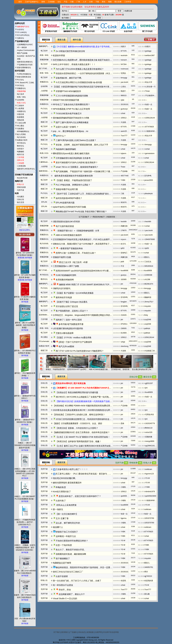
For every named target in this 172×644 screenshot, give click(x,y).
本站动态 (82, 632)
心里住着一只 (126, 87)
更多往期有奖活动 (24, 77)
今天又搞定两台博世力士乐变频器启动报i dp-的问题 (79, 82)
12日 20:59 (142, 87)
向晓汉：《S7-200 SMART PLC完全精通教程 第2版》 (25, 497)
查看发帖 (21, 258)
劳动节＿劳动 (65, 590)
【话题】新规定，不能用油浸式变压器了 (74, 180)
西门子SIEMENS (45, 69)
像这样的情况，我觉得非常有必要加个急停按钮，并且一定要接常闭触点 (88, 567)
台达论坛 (21, 29)
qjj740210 (148, 576)
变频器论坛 (21, 88)
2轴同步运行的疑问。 (63, 288)
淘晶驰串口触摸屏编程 (66, 149)
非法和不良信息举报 (111, 632)
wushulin (124, 55)
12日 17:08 (142, 222)
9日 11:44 (141, 180)
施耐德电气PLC (45, 284)
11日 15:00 (142, 235)
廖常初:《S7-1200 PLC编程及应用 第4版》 (25, 275)
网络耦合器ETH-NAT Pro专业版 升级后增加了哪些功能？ (81, 212)
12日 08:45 (142, 131)
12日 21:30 (142, 78)
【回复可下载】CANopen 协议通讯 (72, 302)
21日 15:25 (142, 388)
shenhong (124, 346)
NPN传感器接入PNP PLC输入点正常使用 (71, 109)
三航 (122, 194)
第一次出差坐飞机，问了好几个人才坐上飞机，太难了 (77, 581)
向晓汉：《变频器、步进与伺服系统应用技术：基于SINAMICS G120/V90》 (25, 547)
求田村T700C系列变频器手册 (66, 100)
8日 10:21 (141, 189)
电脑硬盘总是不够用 (62, 563)
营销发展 (133, 463)
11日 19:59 (142, 505)
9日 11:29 (141, 185)
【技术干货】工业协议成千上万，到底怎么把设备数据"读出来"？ (85, 194)
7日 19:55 (141, 302)
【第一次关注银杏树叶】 (67, 514)
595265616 (149, 266)
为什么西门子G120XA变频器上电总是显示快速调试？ (80, 69)
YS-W (147, 478)
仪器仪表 (21, 114)
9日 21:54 (141, 514)
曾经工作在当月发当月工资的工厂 (68, 572)
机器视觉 (21, 117)
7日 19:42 (141, 306)
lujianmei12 (125, 153)
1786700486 (125, 230)
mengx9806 (150, 441)
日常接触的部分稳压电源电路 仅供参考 (73, 158)
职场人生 (21, 184)
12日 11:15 (142, 122)
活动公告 (21, 199)
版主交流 (21, 202)
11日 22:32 (142, 231)
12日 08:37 (142, 501)
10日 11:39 (142, 244)
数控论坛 (21, 146)
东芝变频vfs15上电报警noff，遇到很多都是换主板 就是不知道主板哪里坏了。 (87, 60)
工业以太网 (21, 123)
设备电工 (124, 253)
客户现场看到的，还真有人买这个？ (72, 311)
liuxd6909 (124, 271)
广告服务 (73, 632)
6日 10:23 (141, 351)
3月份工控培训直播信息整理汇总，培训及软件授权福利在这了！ (85, 419)
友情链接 (90, 632)
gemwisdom (150, 153)
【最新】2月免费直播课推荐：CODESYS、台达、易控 (78, 423)
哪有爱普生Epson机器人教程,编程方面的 (71, 153)
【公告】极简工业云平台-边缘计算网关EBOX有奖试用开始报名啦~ (86, 446)
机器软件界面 (59, 55)
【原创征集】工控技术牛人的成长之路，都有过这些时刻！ (79, 415)
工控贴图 (21, 163)
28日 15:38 (142, 424)
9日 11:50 (141, 257)
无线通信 (21, 129)
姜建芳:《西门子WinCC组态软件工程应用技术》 (25, 595)
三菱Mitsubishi (45, 162)
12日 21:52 (142, 60)
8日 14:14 (141, 275)
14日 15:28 (142, 474)
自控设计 (21, 149)
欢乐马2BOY (126, 244)
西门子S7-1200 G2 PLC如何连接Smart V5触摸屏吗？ (80, 351)
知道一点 (149, 104)
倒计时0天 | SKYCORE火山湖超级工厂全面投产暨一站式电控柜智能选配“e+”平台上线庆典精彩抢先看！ (102, 397)
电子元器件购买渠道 (65, 226)
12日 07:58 (142, 492)
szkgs (123, 342)
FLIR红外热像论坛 (24, 74)
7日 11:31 (141, 198)
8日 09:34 (141, 288)
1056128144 (125, 118)
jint (122, 284)
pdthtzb (147, 328)
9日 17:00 (141, 171)
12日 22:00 (142, 51)
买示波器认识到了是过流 (67, 306)
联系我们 (65, 632)
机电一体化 (21, 97)
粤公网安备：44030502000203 (107, 642)
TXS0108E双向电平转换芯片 (69, 114)
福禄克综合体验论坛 (25, 62)
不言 (122, 266)
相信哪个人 (58, 527)
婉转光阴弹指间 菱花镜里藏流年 (67, 483)
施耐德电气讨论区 (70, 27)
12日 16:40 (142, 105)
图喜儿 (147, 257)
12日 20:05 (142, 446)
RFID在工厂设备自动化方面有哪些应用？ (71, 104)
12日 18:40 (142, 100)
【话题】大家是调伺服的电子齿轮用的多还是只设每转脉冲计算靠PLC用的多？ (88, 87)
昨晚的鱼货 (61, 487)
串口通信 (21, 126)
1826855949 (125, 279)
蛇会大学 (149, 82)
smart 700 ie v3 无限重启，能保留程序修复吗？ (77, 167)
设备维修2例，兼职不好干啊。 (69, 78)
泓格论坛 (21, 38)
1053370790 (149, 518)
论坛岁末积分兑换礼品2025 (97, 7)
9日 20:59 (141, 253)
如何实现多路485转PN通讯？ (69, 198)
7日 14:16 (141, 194)
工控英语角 (21, 166)
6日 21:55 (141, 567)
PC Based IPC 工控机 (26, 83)
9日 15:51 (141, 176)
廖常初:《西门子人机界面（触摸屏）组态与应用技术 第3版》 (25, 324)
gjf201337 (149, 383)
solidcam (149, 469)
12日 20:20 (142, 478)
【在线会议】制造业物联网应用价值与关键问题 (77, 392)
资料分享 (21, 160)
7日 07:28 (141, 333)
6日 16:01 (141, 207)
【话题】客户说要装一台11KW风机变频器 (75, 293)
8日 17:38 (141, 541)
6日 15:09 (141, 346)
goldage (148, 51)
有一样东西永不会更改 (63, 585)
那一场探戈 (58, 509)
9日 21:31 (141, 158)
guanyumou (125, 275)
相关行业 (21, 154)
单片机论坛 (21, 143)
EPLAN (44, 202)
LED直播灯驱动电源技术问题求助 (68, 328)
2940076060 (150, 239)
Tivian (148, 91)
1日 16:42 (141, 428)
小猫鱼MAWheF (151, 131)
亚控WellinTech (45, 315)
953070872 (125, 202)
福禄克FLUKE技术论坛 (26, 169)
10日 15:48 (142, 401)
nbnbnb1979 (150, 492)
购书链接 (29, 258)
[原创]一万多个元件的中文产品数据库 (75, 342)
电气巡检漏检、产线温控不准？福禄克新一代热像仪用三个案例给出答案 (88, 171)
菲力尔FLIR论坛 (23, 35)
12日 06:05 (142, 226)
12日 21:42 (142, 69)
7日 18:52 (141, 599)
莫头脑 (147, 594)
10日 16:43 (142, 239)
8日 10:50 (141, 590)
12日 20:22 (142, 483)
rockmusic (125, 69)
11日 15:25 (142, 47)
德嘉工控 (44, 122)
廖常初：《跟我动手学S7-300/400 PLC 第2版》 (25, 420)
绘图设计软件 (22, 140)
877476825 (125, 51)
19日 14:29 (142, 410)
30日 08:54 (142, 383)
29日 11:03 (142, 437)
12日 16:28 (142, 109)
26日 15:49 (142, 419)
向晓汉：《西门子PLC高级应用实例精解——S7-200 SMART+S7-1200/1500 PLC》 (25, 471)
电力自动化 (21, 137)
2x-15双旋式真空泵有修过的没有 (70, 51)
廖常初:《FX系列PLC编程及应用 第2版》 (25, 297)
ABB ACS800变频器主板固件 (69, 235)
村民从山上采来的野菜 (66, 505)
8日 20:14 (141, 527)
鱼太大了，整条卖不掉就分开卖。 (71, 550)
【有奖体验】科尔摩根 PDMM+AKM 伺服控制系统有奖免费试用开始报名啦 (87, 406)
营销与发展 (21, 187)
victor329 (149, 432)
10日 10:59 (142, 154)
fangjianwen (125, 302)
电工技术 (21, 94)
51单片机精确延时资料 (66, 275)
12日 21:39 (142, 73)
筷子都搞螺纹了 (63, 559)
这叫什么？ (61, 136)
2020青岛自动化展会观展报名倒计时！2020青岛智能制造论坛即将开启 (85, 410)
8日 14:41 (141, 550)
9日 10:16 (141, 523)
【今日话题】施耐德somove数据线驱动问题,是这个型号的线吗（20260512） (90, 47)
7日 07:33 (141, 329)
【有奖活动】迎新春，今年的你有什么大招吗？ (77, 428)
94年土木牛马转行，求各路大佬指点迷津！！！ (74, 64)
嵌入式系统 (21, 134)
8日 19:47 (141, 536)
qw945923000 (126, 496)
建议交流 (147, 377)
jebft (122, 262)
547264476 (125, 64)
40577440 (124, 176)
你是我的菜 (125, 581)
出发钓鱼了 (61, 501)
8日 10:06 (141, 284)
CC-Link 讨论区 (109, 27)
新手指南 (66, 7)
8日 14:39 (141, 545)
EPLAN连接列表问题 (65, 203)
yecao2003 (149, 180)
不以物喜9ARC (151, 96)
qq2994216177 (151, 446)
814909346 (125, 333)
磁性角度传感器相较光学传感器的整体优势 (73, 176)
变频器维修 (21, 91)
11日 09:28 (142, 145)
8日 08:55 (141, 293)
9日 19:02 (141, 167)
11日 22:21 (142, 136)
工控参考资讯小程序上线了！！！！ (72, 469)
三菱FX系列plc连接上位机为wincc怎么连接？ (76, 140)
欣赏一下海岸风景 (64, 545)
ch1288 (147, 279)
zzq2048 (148, 320)
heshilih (124, 222)
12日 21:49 (142, 64)
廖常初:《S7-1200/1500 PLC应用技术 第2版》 (25, 253)
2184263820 (125, 315)
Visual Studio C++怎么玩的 (65, 598)
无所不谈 (21, 190)
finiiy (146, 315)
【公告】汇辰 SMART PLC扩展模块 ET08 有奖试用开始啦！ (83, 437)
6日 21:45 (141, 337)
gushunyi (124, 109)
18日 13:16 (142, 397)
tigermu (124, 518)
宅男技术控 (125, 73)
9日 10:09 (141, 563)
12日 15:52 (142, 113)
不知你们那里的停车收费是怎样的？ (72, 541)
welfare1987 (150, 55)
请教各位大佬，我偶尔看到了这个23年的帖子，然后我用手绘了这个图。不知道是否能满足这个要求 (97, 244)
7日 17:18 (141, 315)
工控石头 (148, 262)
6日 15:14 (141, 342)
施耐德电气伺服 (45, 46)
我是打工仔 (125, 91)
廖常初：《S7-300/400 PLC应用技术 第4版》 (25, 351)
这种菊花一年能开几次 (66, 536)
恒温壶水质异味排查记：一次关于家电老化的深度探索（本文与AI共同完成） (90, 73)
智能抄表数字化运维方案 (67, 189)
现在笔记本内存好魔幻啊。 (65, 478)
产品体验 (124, 171)
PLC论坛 (20, 80)
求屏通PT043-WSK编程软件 (68, 91)
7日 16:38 (141, 320)
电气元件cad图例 (66, 346)
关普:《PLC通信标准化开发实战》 (25, 619)
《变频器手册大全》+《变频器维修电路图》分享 (78, 231)
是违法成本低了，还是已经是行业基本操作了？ (80, 496)
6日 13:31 (141, 585)
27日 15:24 (142, 415)
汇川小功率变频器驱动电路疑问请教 (72, 96)
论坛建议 (21, 197)
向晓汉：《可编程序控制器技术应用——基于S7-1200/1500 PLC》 (25, 521)
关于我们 (57, 632)
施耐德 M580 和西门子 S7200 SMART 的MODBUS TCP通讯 (86, 284)
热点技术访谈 (22, 178)
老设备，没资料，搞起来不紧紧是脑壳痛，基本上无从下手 (82, 145)
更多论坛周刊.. (25, 230)
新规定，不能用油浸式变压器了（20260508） (56, 369)
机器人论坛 (21, 103)
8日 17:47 (141, 554)
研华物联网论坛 (23, 131)
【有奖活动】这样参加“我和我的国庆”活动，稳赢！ (79, 441)
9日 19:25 (141, 509)
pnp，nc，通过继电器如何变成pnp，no (71, 131)
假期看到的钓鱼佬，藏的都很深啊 (71, 554)
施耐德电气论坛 (23, 27)
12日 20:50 (142, 91)
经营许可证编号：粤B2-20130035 (82, 642)
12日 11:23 (142, 487)
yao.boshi (124, 82)
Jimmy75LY (149, 302)
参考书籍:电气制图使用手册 (71, 324)
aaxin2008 (125, 131)
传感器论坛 (21, 111)
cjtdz (122, 100)
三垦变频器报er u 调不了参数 (66, 266)
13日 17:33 (142, 469)
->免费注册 (128, 11)
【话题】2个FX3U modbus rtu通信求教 (74, 338)
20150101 (124, 104)
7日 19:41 (141, 311)
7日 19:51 (141, 558)
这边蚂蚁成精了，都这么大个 (72, 594)
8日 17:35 (141, 532)
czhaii (123, 113)
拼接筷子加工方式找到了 (67, 532)
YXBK (123, 180)
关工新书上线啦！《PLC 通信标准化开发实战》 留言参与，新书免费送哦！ (89, 474)
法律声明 (98, 632)
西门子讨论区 (147, 27)
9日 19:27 (141, 162)
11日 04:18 (142, 149)
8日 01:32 (141, 297)
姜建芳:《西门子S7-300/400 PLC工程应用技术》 (25, 571)
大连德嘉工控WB (127, 122)
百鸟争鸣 (148, 176)
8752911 (124, 324)
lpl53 (122, 248)
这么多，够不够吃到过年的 (68, 523)
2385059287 (125, 328)
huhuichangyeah (127, 60)
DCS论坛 (21, 85)
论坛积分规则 (76, 7)
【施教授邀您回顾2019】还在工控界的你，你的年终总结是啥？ (81, 432)
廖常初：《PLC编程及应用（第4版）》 (25, 374)
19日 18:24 (142, 441)
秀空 (146, 572)
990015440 (125, 96)
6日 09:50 (141, 576)
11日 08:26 (142, 496)
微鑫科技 (148, 297)
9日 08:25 (141, 581)
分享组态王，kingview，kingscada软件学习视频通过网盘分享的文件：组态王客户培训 (92, 315)
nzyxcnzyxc (125, 239)
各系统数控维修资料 (65, 280)
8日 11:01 (141, 280)
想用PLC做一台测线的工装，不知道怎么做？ (76, 253)
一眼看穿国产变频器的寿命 (71, 248)
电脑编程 (21, 152)
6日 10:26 (141, 211)
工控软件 (21, 106)
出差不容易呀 (62, 576)
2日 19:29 (141, 406)
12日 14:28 (142, 118)
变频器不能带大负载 (62, 257)
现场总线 (21, 120)
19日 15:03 (142, 392)
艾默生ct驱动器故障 (65, 333)
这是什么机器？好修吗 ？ (67, 127)
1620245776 (150, 423)
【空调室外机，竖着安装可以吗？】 (121, 369)
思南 (122, 423)
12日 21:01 (142, 82)
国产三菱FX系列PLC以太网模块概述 (72, 122)
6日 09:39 (141, 572)
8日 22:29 (141, 271)
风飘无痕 (124, 226)
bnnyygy (124, 78)
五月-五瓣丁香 (62, 518)
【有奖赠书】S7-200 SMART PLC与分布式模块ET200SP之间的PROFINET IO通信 (93, 388)
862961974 (149, 284)
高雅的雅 (149, 437)
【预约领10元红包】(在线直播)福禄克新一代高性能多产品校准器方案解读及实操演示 (94, 401)
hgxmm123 (149, 474)
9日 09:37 (141, 262)
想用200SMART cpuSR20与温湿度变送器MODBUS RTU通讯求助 (85, 271)
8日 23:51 (141, 266)
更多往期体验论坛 (24, 68)
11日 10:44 (142, 140)
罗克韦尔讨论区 (51, 27)
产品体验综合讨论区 (25, 65)
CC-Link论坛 (22, 32)
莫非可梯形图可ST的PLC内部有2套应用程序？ (77, 163)
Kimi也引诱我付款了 (62, 492)
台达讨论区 (128, 27)
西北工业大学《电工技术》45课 (73, 262)
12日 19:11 (142, 96)
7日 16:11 (141, 324)
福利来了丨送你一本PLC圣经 (69, 320)
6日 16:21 (141, 203)
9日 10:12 (141, 518)
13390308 (148, 275)
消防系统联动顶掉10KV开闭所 (66, 222)
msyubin (148, 306)
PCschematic (44, 341)
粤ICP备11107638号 (61, 642)
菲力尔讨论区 (90, 27)
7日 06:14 (141, 594)
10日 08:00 (142, 248)
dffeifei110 (148, 428)
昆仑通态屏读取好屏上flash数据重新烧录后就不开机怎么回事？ (143, 369)
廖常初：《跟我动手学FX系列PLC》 (25, 396)
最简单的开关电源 (64, 297)
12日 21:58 (142, 56)
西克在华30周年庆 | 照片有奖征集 (71, 383)
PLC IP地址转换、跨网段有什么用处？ (73, 185)
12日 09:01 (142, 127)
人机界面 (21, 108)
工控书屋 (21, 157)
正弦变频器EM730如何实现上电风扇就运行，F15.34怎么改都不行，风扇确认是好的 (90, 239)
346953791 (149, 567)
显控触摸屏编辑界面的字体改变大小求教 (71, 118)
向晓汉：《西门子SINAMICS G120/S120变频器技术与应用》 (25, 444)
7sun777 (124, 136)
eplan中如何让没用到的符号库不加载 (69, 207)
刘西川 (123, 47)
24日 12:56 (142, 432)
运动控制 (21, 100)
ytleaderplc (149, 194)
